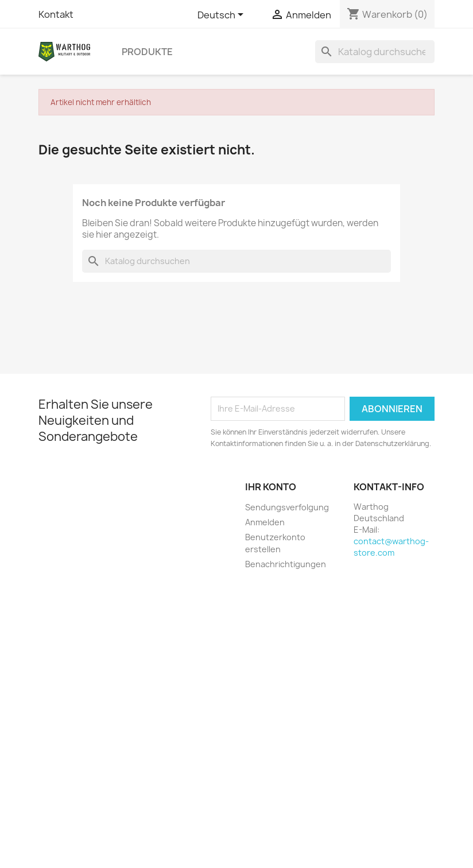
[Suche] (375, 52)
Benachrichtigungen (286, 564)
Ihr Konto (271, 487)
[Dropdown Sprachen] (222, 15)
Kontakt (56, 14)
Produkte (147, 52)
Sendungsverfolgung (287, 507)
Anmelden (265, 522)
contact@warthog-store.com (391, 547)
